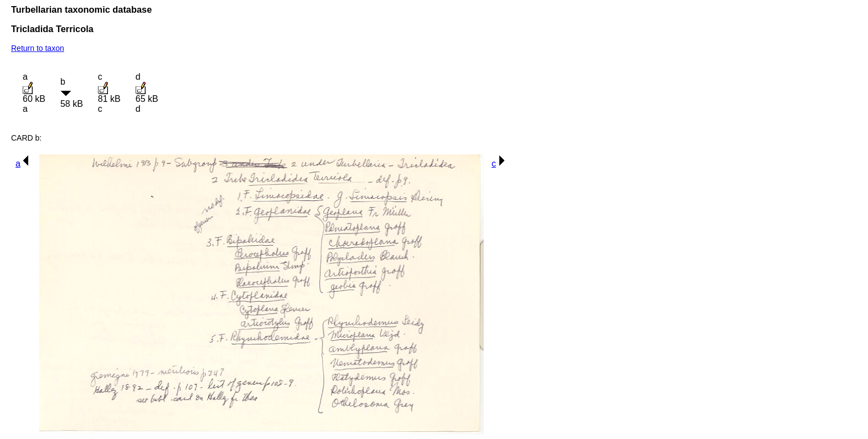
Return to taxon (38, 48)
